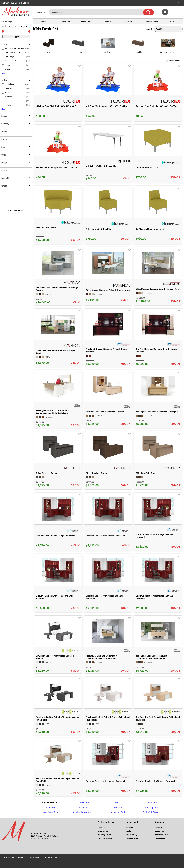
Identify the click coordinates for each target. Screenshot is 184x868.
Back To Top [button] (12, 211)
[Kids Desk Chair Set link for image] (168, 44)
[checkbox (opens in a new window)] (3, 49)
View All (21, 211)
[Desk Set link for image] (108, 44)
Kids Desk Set (46, 29)
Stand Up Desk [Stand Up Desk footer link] (152, 807)
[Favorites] (172, 14)
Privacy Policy (47, 858)
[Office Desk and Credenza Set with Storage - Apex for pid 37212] (158, 273)
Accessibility (34, 858)
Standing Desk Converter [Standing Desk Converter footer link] (84, 812)
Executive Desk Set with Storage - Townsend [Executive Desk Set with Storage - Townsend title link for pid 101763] (55, 536)
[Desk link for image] (48, 44)
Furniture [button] (40, 12)
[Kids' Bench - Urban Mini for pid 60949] (158, 153)
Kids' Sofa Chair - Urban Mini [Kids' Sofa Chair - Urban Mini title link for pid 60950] (99, 229)
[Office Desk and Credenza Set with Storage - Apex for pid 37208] (108, 273)
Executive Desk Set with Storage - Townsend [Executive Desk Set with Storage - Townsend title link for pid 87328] (155, 781)
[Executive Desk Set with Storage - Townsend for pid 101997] (108, 520)
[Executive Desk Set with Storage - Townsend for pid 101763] (58, 520)
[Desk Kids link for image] (138, 44)
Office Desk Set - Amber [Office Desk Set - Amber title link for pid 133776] (146, 473)
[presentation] (16, 45)
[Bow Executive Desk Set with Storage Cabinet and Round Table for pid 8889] (58, 764)
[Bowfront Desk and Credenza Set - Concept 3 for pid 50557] (108, 396)
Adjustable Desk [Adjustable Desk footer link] (118, 812)
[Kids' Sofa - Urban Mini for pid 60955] (58, 214)
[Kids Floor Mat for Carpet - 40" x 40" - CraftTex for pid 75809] (58, 153)
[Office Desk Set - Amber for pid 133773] (108, 459)
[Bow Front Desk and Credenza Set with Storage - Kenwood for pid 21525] (108, 336)
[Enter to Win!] (165, 14)
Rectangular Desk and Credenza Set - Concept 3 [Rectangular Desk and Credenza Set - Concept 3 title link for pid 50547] (157, 412)
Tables (172, 21)
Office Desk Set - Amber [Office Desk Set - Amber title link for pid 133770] (47, 473)
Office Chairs (86, 21)
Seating (108, 21)
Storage (129, 21)
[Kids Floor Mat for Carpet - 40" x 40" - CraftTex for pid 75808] (108, 91)
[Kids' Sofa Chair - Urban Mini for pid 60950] (108, 214)
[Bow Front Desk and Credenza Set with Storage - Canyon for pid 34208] (58, 274)
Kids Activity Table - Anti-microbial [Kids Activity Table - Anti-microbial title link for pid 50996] (101, 166)
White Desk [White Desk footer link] (84, 807)
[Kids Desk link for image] (78, 44)
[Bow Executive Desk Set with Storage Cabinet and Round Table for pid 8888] (158, 702)
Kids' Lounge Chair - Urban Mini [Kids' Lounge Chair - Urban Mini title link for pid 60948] (150, 229)
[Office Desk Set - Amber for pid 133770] (58, 458)
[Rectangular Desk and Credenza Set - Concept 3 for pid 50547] (158, 395)
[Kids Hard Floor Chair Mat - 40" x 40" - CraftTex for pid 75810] (58, 91)
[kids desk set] (98, 12)
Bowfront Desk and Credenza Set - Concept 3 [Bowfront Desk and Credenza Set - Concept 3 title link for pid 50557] (106, 412)
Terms (57, 858)
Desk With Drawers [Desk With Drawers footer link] (152, 812)
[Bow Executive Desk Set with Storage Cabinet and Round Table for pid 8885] (108, 702)
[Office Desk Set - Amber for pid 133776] (158, 459)
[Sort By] (168, 29)
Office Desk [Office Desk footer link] (84, 802)
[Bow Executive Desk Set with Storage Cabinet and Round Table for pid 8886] (58, 702)
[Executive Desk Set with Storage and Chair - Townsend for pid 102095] (58, 581)
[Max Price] (27, 26)
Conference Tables (151, 21)
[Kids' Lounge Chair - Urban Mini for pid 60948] (158, 214)
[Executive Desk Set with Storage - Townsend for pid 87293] (108, 764)
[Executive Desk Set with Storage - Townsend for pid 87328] (158, 764)
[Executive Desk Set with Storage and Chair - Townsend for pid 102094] (158, 520)
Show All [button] (5, 73)
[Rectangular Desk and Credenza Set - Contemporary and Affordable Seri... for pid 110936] (158, 640)
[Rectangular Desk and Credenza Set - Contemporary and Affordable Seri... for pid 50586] (108, 643)
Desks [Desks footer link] (118, 802)
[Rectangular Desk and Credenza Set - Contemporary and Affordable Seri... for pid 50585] (58, 397)
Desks (44, 21)
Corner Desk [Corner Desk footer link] (152, 802)
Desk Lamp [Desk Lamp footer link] (118, 807)
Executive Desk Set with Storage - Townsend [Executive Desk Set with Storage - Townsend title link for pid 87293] (105, 781)
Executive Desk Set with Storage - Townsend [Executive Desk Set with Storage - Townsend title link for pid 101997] (105, 536)
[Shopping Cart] (179, 12)
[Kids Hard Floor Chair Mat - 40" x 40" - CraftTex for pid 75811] (158, 91)
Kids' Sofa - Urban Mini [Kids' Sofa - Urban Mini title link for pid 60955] (46, 228)
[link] (179, 12)
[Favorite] (80, 66)
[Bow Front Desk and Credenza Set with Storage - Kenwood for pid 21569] (158, 334)
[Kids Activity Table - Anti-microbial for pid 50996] (108, 149)
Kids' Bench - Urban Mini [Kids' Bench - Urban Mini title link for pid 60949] (147, 168)
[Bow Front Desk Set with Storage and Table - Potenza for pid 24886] (58, 642)
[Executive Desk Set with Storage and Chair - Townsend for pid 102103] (158, 581)
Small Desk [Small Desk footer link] (50, 807)
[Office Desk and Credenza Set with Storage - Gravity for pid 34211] (58, 333)
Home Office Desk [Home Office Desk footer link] (50, 812)
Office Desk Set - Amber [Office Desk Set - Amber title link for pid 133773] (96, 473)
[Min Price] (9, 26)
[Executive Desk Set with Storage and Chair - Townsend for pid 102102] (108, 581)
